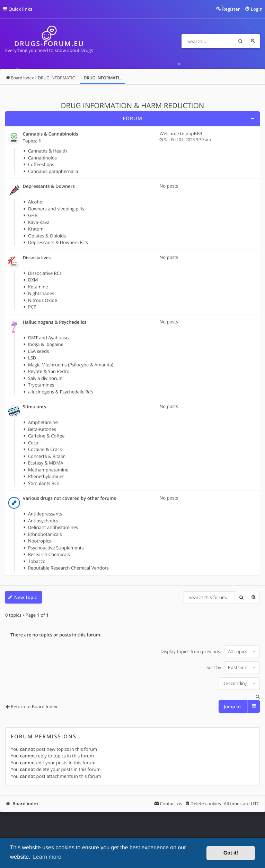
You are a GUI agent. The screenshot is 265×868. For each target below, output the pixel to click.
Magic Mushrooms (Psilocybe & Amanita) (71, 365)
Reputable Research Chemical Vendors (68, 568)
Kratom (36, 229)
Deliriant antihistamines (53, 527)
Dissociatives (37, 258)
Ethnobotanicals (45, 534)
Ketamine (38, 287)
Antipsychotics (43, 521)
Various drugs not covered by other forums (69, 498)
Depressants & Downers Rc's (58, 242)
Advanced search (253, 41)
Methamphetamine (48, 470)
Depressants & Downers (49, 186)
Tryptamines (41, 385)
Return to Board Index (34, 706)
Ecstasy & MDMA (46, 463)
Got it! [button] (231, 853)
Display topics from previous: (210, 651)
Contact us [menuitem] (171, 804)
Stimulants (34, 407)
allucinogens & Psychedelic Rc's (61, 392)
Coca (33, 443)
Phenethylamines (46, 476)
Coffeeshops (41, 164)
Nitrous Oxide (43, 300)
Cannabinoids (42, 158)
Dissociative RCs (45, 273)
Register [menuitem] (231, 9)
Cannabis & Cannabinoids (51, 134)
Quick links (21, 9)
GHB (33, 215)
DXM (33, 280)
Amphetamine (43, 422)
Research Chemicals (49, 554)
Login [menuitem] (257, 9)
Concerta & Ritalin (47, 456)
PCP (32, 307)
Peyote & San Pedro (49, 371)
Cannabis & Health (47, 151)
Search (240, 41)
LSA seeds (38, 351)
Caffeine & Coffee (46, 436)
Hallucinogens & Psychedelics (55, 322)
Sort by (233, 667)
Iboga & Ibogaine (46, 344)
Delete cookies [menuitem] (206, 804)
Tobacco (37, 561)
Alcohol (36, 202)
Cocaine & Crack (45, 449)
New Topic (25, 597)
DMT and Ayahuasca (49, 338)
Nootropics (40, 541)
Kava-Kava (39, 222)
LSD (32, 358)
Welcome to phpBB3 (181, 133)
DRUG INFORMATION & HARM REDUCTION (133, 106)
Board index (26, 804)
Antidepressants (45, 514)
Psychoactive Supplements (56, 548)
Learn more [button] (47, 857)
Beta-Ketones (42, 429)
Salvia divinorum (45, 378)
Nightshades (41, 293)
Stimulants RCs (44, 483)
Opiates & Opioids (47, 236)
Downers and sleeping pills (56, 209)
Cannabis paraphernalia (53, 171)
